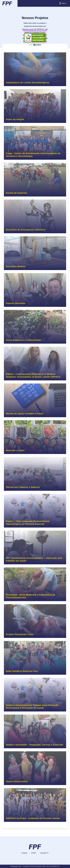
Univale (24, 853)
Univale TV (44, 853)
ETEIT (34, 853)
